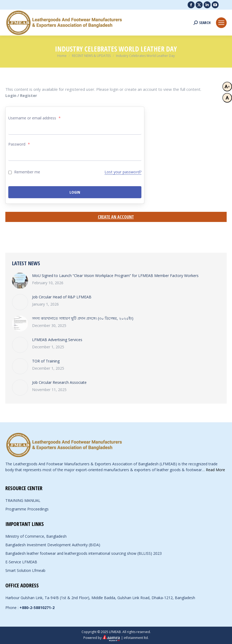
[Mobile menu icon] (221, 23)
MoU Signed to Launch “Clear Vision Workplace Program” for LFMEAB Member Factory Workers (115, 276)
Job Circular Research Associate (59, 382)
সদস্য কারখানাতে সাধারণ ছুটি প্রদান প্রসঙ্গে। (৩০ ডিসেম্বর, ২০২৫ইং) (83, 318)
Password (19, 144)
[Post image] (20, 281)
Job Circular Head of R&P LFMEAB (62, 297)
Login (75, 192)
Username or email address (34, 118)
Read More (215, 470)
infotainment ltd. (136, 638)
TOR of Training (46, 361)
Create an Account (116, 217)
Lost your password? (123, 172)
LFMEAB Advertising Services (57, 340)
